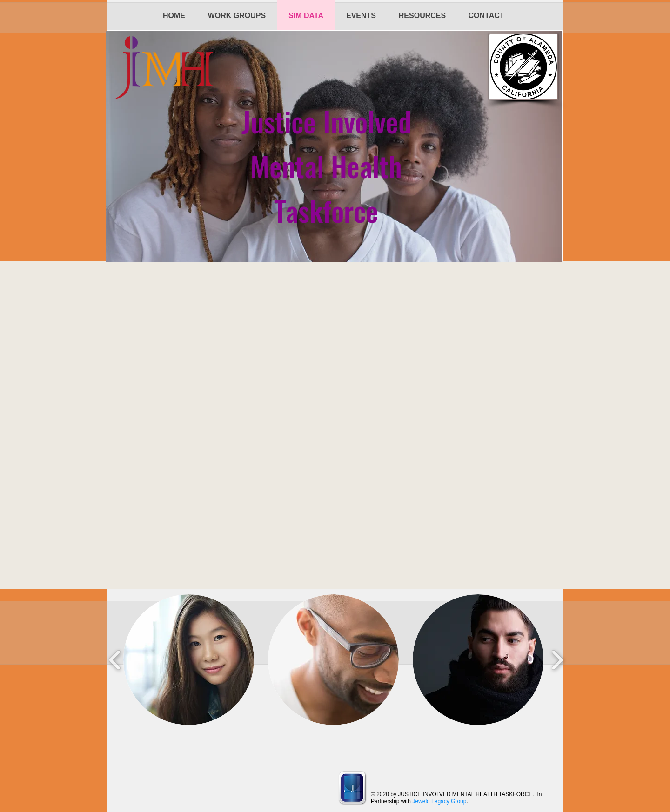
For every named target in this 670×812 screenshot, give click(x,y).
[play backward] (115, 660)
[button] (189, 660)
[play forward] (557, 660)
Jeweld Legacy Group (439, 801)
